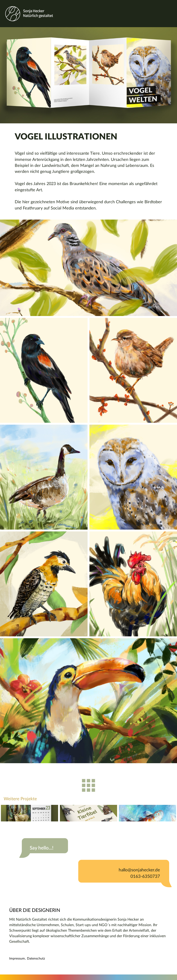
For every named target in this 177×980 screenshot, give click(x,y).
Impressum (17, 959)
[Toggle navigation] (171, 14)
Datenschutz (36, 959)
